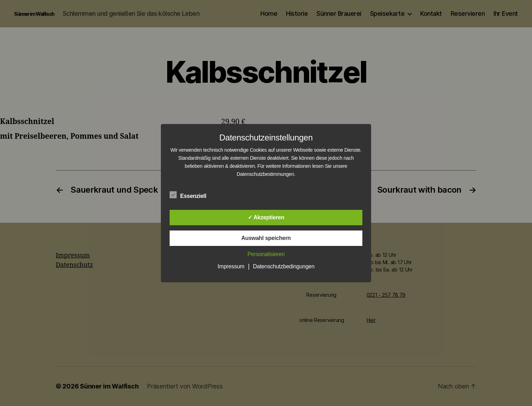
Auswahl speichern (266, 238)
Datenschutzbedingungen (284, 266)
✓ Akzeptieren (266, 217)
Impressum (231, 266)
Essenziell (192, 195)
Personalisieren (266, 254)
